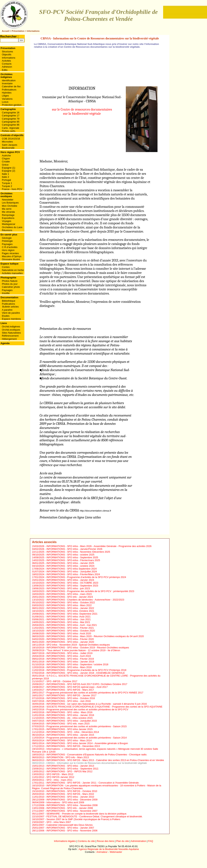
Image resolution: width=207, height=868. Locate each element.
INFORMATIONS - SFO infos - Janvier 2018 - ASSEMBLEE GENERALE (86, 673)
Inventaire (7, 83)
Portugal (6, 180)
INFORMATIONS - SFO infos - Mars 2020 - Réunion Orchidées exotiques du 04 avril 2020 (95, 636)
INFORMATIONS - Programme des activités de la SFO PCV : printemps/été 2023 (90, 591)
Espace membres (11, 319)
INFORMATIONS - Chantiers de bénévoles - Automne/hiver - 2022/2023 (85, 600)
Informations (33, 31)
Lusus (5, 102)
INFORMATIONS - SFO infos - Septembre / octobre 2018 (77, 664)
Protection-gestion (12, 105)
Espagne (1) (9, 168)
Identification (9, 80)
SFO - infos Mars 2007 (59, 822)
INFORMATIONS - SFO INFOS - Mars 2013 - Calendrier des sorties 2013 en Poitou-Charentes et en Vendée (105, 760)
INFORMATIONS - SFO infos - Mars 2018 (69, 667)
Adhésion (7, 67)
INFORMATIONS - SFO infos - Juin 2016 (69, 701)
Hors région (8, 250)
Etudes (6, 316)
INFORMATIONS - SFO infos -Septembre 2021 (72, 614)
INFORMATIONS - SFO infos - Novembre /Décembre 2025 (78, 552)
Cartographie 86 (11, 125)
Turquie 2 (7, 186)
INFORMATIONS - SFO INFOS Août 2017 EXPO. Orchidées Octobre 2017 (87, 684)
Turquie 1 (7, 183)
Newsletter (8, 200)
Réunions (7, 230)
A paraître (7, 310)
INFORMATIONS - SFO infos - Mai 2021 (68, 622)
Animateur (102, 852)
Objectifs (7, 55)
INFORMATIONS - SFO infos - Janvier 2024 (70, 580)
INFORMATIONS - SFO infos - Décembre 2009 (72, 800)
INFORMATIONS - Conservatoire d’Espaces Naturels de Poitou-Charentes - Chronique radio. (97, 755)
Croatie (6, 162)
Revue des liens (105, 841)
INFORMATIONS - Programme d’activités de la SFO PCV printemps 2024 (86, 577)
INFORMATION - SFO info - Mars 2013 (68, 757)
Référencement (10, 336)
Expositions (8, 218)
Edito (5, 70)
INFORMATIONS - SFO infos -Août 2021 (69, 617)
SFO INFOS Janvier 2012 (60, 777)
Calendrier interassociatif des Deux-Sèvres (70, 825)
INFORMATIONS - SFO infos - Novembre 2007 (72, 811)
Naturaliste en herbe (13, 270)
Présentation (18, 31)
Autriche (6, 156)
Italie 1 (5, 174)
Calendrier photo (11, 287)
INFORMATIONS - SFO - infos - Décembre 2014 (73, 732)
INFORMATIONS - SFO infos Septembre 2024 (72, 569)
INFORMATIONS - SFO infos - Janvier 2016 (70, 715)
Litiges (5, 96)
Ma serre (7, 209)
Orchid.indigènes (11, 327)
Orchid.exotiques (11, 330)
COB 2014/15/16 (11, 139)
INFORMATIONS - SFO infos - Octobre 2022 (71, 602)
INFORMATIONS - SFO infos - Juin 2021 (69, 619)
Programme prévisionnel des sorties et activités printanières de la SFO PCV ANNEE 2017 (95, 693)
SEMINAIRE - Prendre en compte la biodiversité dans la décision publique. (87, 814)
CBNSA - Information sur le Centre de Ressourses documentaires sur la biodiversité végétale (97, 763)
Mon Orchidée (10, 206)
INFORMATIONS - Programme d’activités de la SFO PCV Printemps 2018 (86, 670)
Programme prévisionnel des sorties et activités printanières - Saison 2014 (87, 738)
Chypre (6, 159)
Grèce (5, 165)
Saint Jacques (10, 145)
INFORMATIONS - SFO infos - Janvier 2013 (70, 766)
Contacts (7, 64)
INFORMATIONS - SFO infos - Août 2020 (69, 633)
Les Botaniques (10, 203)
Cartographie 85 (11, 122)
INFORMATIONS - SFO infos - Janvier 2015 (70, 735)
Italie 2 (5, 177)
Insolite (6, 293)
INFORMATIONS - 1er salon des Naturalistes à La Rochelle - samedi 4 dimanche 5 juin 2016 (97, 704)
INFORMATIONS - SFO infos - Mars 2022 (69, 605)
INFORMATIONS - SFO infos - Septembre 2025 (72, 557)
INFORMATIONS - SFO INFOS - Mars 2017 (70, 690)
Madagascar (9, 224)
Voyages (7, 221)
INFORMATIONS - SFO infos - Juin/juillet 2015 (72, 721)
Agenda (5, 343)
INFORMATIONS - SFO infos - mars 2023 (69, 594)
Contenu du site (86, 841)
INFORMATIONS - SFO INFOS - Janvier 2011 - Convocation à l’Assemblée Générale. (93, 783)
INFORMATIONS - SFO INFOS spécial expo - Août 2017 (77, 687)
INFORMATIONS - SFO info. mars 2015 (68, 724)
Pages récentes (10, 253)
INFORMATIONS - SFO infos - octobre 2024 (70, 566)
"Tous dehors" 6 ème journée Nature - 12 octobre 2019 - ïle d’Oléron (83, 650)
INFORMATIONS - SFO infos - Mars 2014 (69, 740)
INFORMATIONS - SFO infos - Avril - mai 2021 (72, 625)
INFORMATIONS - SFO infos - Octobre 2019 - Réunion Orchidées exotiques (88, 648)
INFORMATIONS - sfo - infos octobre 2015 (70, 718)
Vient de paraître (11, 313)
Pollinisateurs (9, 90)
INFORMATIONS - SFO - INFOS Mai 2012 (69, 771)
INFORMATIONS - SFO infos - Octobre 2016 (71, 698)
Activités (6, 61)
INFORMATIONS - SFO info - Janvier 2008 (70, 808)
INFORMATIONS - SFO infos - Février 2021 (70, 628)
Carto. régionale (11, 128)
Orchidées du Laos (12, 227)
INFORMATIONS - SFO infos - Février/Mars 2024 (73, 574)
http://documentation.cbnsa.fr (76, 273)
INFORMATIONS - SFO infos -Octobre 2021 (70, 611)
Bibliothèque (9, 301)
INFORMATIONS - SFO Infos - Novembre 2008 (72, 805)
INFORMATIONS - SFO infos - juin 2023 (68, 588)
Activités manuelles (12, 273)
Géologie (7, 238)
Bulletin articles (10, 307)
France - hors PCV (12, 189)
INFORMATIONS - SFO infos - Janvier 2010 (70, 797)
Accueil (6, 31)
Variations (7, 99)
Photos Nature (10, 281)
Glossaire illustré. (11, 259)
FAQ (151, 841)
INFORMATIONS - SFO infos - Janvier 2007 (70, 828)
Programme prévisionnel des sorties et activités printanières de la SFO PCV (87, 709)
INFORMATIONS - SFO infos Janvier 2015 (70, 729)
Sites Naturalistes (11, 333)
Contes (6, 267)
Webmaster (116, 852)
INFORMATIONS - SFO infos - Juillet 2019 (69, 653)
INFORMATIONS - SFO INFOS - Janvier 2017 (71, 695)
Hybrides (7, 93)
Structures (7, 52)
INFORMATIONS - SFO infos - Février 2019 (70, 659)
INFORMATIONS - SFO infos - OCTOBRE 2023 (72, 583)
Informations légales (65, 841)
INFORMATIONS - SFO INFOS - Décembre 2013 (73, 746)
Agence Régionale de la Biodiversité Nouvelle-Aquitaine (109, 849)
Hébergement (9, 339)
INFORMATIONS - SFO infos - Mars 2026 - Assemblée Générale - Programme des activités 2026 (99, 546)
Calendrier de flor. (12, 86)
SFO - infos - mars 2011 (60, 780)
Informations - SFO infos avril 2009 (65, 802)
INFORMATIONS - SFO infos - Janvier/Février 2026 (74, 549)
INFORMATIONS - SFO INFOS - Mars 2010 (70, 794)
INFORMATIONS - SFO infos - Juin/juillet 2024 (72, 572)
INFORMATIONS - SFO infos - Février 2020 (70, 639)
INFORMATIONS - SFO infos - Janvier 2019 (70, 662)
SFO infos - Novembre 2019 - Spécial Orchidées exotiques (78, 645)
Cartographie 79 (11, 119)
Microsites (7, 142)
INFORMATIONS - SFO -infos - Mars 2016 (69, 712)
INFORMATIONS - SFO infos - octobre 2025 (70, 555)
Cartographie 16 (11, 113)
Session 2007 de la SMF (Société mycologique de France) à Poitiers (83, 819)
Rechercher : (9, 37)
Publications (8, 304)
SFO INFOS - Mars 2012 (60, 774)
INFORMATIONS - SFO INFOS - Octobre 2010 (72, 791)
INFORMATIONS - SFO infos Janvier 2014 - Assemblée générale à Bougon (87, 743)
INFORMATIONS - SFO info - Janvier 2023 (70, 597)
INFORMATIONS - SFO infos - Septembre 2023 (72, 586)
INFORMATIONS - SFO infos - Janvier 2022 (70, 608)
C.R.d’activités (10, 247)
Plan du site (122, 841)
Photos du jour (10, 284)
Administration (138, 841)
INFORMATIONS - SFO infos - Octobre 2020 (71, 631)
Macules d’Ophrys (12, 256)
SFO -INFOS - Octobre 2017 (62, 681)
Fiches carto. (9, 131)
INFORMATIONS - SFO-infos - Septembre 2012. (73, 769)
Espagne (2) (9, 171)
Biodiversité (8, 148)
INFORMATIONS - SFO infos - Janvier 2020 (70, 642)
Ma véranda (8, 212)
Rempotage (8, 215)
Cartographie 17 (11, 116)
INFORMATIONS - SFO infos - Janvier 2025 (70, 563)
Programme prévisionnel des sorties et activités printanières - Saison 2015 (87, 726)
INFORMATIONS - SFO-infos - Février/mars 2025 (73, 560)
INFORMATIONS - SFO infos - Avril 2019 (69, 656)
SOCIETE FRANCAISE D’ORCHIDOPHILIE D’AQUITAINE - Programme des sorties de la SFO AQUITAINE (105, 707)
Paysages (7, 244)
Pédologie (7, 241)
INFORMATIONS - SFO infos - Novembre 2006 (72, 831)
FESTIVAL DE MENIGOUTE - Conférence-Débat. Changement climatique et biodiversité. (95, 816)
